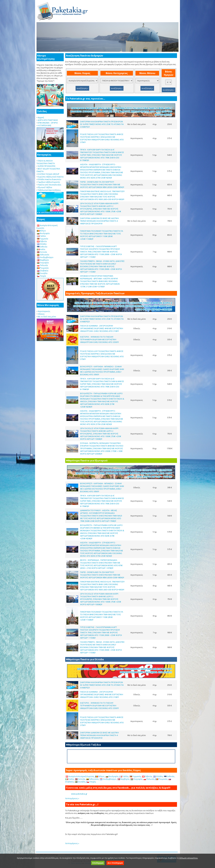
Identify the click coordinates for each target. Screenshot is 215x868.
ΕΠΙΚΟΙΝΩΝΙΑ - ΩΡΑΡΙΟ (48, 123)
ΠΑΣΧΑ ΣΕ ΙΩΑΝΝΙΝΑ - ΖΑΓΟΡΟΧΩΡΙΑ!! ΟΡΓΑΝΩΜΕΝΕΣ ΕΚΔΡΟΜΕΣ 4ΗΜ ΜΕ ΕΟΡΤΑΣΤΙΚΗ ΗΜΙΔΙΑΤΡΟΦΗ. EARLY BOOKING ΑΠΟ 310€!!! (102, 328)
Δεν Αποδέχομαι (115, 863)
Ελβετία (42, 241)
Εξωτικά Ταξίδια (45, 187)
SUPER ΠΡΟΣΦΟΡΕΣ (47, 166)
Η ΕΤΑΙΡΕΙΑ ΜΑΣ (45, 125)
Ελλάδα (42, 244)
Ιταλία (41, 249)
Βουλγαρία (43, 233)
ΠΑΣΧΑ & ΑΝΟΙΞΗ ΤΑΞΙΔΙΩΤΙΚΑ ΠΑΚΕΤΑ (46, 162)
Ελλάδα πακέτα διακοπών (49, 179)
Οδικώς (41, 314)
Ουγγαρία (43, 263)
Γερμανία (43, 239)
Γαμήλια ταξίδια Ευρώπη (49, 182)
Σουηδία (42, 273)
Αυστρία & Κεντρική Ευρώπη (80, 776)
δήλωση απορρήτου (189, 858)
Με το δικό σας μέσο (47, 317)
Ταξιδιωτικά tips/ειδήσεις (49, 190)
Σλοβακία (43, 271)
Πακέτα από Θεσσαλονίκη (49, 185)
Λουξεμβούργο (45, 257)
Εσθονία (42, 247)
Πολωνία (42, 265)
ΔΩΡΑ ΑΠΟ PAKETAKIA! (48, 120)
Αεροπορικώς (44, 311)
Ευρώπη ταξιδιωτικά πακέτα (51, 177)
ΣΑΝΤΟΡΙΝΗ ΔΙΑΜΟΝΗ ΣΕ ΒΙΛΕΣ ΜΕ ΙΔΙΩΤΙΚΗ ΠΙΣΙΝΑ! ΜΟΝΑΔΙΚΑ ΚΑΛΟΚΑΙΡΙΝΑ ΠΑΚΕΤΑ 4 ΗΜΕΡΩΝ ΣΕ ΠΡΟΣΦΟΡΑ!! (99, 221)
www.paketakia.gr (79, 794)
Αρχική (41, 117)
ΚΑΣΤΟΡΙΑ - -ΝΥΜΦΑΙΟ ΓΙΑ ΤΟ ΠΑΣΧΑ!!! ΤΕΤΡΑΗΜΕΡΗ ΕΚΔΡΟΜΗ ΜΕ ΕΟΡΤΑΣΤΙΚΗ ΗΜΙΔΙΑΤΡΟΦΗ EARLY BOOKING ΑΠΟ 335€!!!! (99, 339)
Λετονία (42, 252)
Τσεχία (41, 276)
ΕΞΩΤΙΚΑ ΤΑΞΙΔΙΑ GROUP (49, 174)
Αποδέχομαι (98, 863)
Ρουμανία (43, 268)
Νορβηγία (43, 260)
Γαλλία (41, 236)
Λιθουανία (43, 255)
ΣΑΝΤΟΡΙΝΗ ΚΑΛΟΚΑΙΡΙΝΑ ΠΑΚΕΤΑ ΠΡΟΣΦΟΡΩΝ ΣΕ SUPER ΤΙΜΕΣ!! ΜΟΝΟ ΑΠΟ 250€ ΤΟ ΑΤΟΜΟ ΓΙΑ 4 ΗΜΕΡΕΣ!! (102, 124)
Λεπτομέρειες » (72, 798)
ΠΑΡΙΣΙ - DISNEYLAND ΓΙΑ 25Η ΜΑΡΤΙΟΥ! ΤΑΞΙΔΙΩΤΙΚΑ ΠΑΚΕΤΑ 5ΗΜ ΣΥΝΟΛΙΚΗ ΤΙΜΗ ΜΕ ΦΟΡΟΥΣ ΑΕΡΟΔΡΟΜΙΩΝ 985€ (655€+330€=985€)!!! (102, 185)
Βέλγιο (41, 231)
